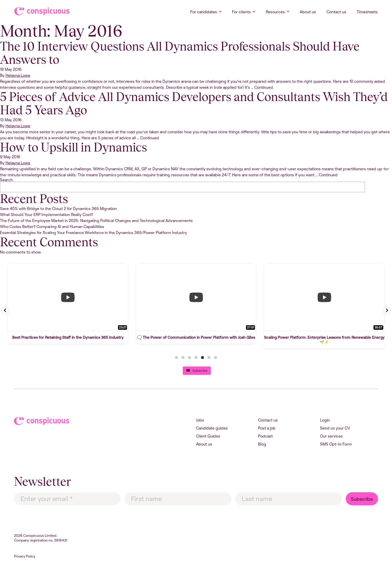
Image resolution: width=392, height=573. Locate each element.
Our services (331, 436)
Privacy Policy (25, 556)
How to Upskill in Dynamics (73, 147)
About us (308, 12)
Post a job (267, 428)
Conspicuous (37, 11)
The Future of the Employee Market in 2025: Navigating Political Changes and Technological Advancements (96, 220)
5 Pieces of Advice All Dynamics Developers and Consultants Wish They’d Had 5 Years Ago (194, 103)
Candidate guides (212, 428)
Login (325, 420)
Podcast (265, 436)
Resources (275, 12)
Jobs (200, 420)
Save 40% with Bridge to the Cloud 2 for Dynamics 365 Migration (58, 208)
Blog (262, 444)
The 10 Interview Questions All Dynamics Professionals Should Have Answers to (180, 53)
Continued (264, 87)
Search (6, 180)
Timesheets (367, 12)
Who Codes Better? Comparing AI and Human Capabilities (52, 226)
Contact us (336, 12)
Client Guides (208, 436)
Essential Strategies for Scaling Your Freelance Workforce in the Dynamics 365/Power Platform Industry (93, 232)
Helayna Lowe (18, 75)
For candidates (204, 12)
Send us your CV (335, 428)
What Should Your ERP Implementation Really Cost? (46, 214)
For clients (241, 12)
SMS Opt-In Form (336, 444)
